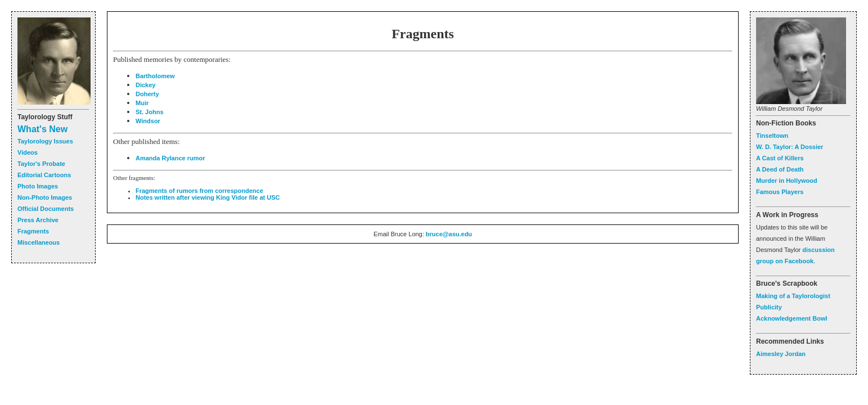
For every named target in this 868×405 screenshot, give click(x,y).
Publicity (769, 307)
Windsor (148, 121)
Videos (28, 152)
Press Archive (38, 220)
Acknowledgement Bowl (792, 318)
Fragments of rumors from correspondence (199, 191)
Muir (142, 103)
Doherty (147, 94)
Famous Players (780, 192)
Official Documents (46, 209)
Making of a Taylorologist (793, 296)
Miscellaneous (39, 242)
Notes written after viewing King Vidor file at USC (208, 197)
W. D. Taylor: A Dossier (790, 147)
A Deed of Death (780, 169)
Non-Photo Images (45, 197)
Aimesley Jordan (781, 354)
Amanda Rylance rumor (170, 158)
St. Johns (150, 112)
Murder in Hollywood (787, 181)
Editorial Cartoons (44, 175)
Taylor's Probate (41, 164)
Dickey (145, 85)
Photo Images (38, 186)
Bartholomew (155, 76)
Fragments (33, 231)
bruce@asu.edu (449, 234)
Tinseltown (772, 136)
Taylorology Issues (45, 141)
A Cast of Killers (780, 158)
